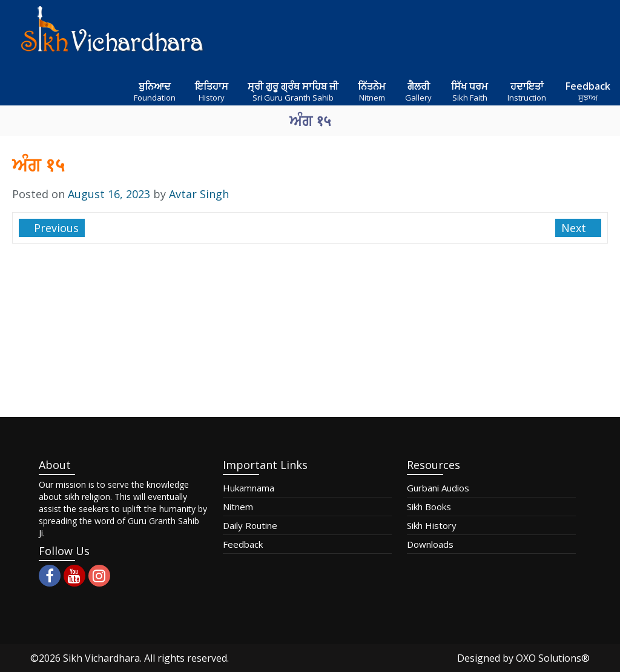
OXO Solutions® (553, 658)
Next (575, 228)
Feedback (243, 544)
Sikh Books (429, 507)
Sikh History (432, 525)
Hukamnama (249, 488)
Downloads (430, 544)
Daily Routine (250, 525)
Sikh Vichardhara (101, 658)
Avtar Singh (199, 194)
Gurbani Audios (438, 488)
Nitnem (238, 507)
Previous (55, 228)
